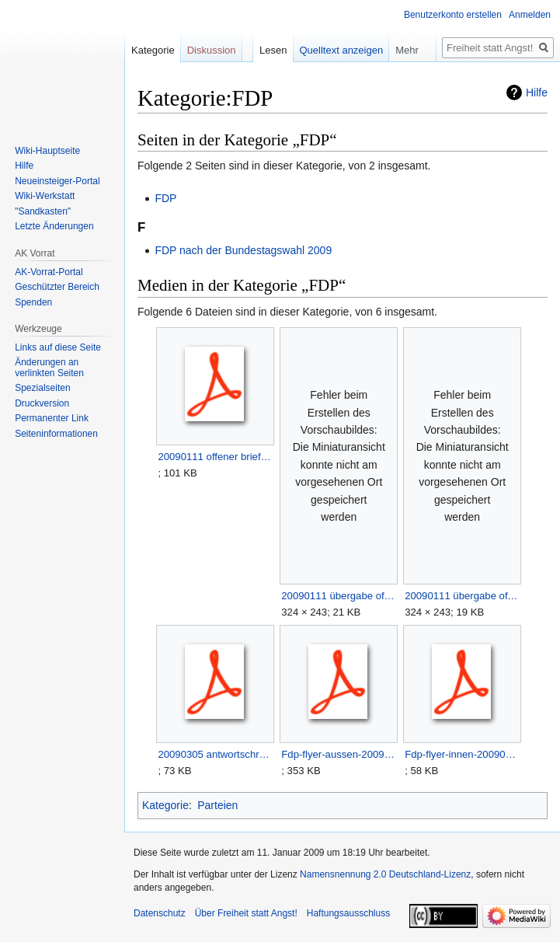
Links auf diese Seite (58, 347)
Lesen (273, 50)
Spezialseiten (42, 388)
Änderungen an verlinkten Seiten (49, 368)
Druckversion (42, 403)
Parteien (217, 805)
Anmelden (530, 15)
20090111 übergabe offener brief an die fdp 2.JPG (338, 596)
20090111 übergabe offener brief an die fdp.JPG (462, 596)
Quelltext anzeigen (342, 50)
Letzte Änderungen (54, 226)
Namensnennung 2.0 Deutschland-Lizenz (385, 874)
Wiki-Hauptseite (47, 151)
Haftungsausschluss (348, 913)
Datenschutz (160, 913)
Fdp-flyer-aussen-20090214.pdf (338, 754)
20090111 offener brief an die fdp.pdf (215, 457)
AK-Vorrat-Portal (49, 272)
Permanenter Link (52, 418)
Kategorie (165, 805)
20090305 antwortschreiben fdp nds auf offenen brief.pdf (215, 754)
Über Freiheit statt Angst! (246, 913)
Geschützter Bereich (57, 287)
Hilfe (537, 92)
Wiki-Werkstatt (45, 196)
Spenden (33, 302)
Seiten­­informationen (56, 434)
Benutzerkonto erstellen (453, 15)
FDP (165, 198)
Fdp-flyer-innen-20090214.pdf (462, 754)
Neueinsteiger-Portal (57, 181)
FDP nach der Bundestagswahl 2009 (243, 250)
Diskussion (212, 50)
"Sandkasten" (43, 211)
